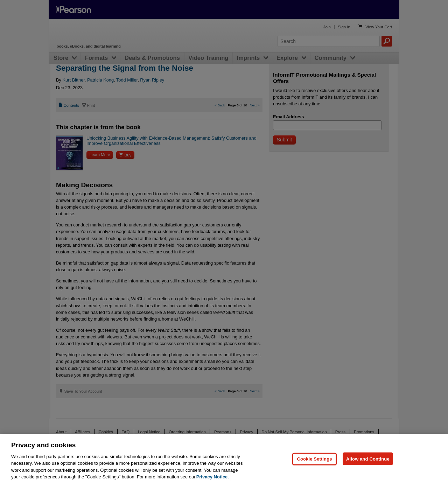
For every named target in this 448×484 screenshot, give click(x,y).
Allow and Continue (368, 459)
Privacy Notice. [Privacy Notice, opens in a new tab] (213, 477)
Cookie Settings (314, 459)
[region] (224, 459)
